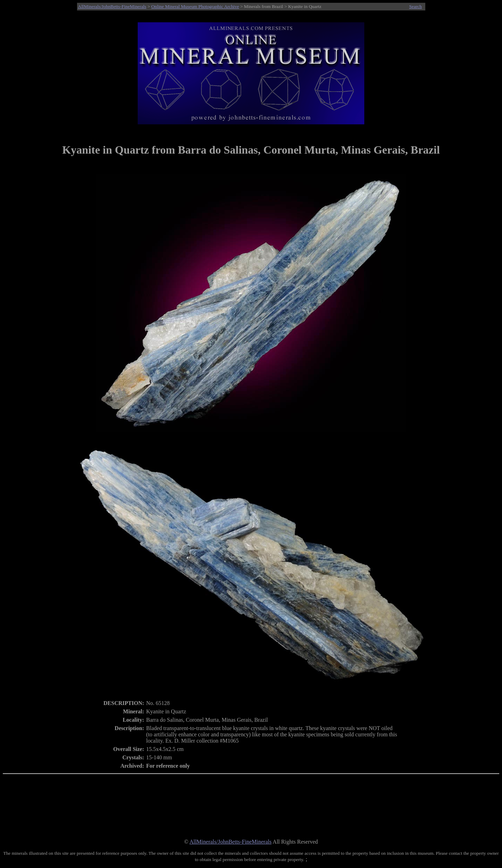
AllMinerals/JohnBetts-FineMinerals (112, 6)
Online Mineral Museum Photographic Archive (195, 6)
